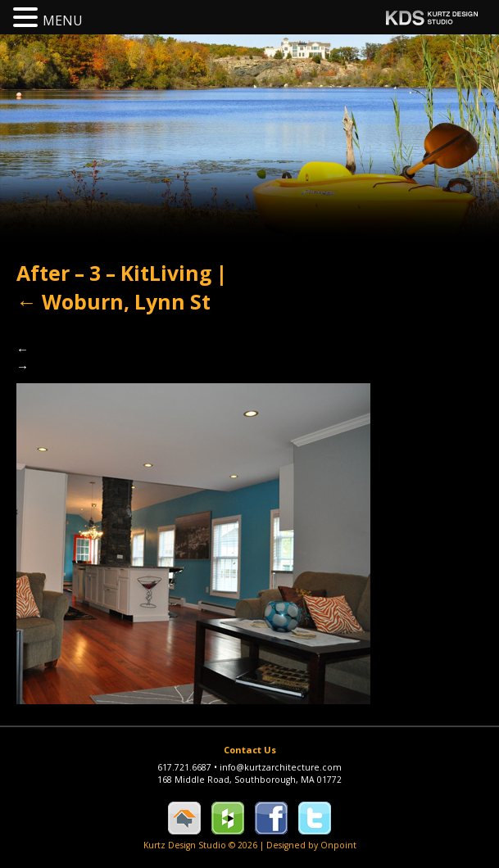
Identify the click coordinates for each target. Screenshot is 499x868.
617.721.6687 (188, 767)
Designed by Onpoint (311, 845)
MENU (63, 20)
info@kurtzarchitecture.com (281, 767)
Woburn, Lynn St (113, 302)
